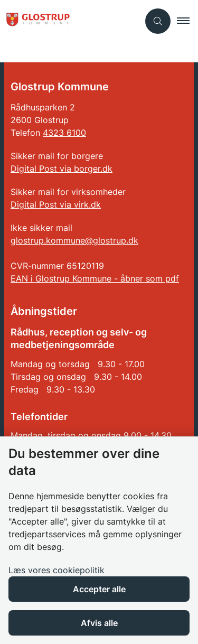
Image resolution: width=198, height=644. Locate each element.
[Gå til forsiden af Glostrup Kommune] (35, 21)
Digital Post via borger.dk (62, 169)
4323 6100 (64, 133)
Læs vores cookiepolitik (56, 570)
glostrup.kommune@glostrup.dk (74, 240)
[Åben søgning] (158, 21)
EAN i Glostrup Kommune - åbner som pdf (95, 278)
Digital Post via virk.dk (56, 204)
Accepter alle (99, 589)
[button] (187, 21)
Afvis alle (99, 623)
